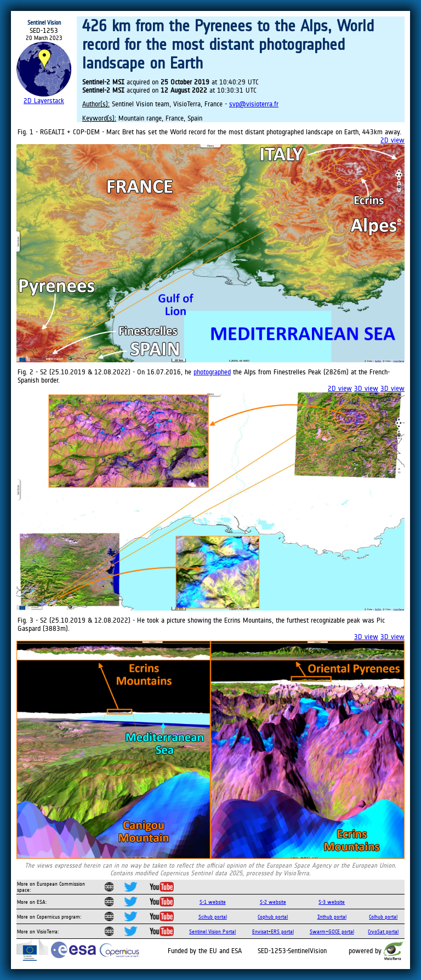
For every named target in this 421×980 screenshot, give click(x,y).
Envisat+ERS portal (273, 931)
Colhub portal (383, 917)
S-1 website (213, 902)
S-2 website (273, 902)
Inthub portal (332, 917)
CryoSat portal (383, 931)
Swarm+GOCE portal (332, 931)
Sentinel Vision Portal (212, 931)
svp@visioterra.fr (254, 104)
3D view (366, 388)
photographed (212, 372)
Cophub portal (273, 917)
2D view (392, 140)
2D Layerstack (44, 101)
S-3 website (332, 902)
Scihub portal (213, 917)
